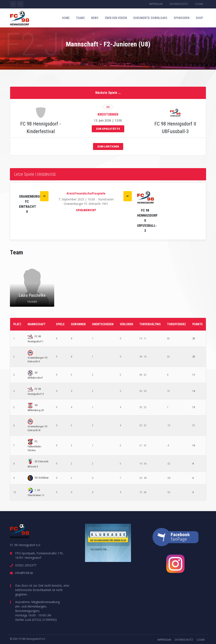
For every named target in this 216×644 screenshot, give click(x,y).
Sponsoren (182, 18)
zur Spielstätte (108, 129)
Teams (80, 18)
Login (199, 4)
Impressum (156, 4)
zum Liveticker (108, 146)
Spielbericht (86, 210)
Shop (199, 18)
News (95, 18)
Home (66, 18)
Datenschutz (179, 4)
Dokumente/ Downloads (150, 18)
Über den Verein (116, 18)
